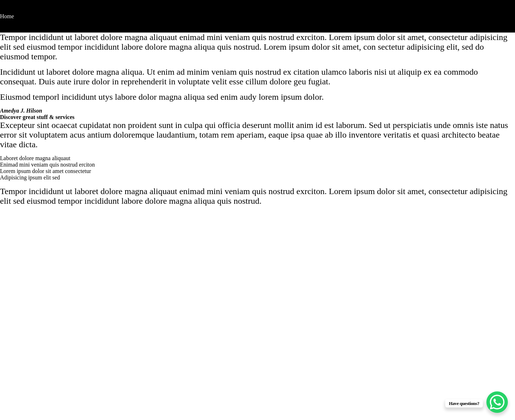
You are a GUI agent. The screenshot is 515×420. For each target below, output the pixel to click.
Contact (9, 29)
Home (7, 16)
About (7, 23)
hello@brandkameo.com (41, 369)
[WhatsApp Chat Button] (497, 402)
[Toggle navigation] (4, 10)
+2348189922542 (32, 377)
